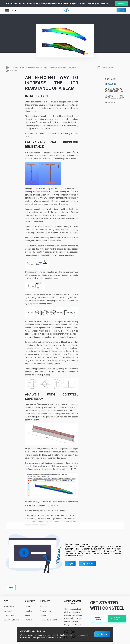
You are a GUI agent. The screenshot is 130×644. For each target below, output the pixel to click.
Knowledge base (17, 68)
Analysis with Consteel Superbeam (115, 97)
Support (43, 615)
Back (11, 588)
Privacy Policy (9, 606)
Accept (104, 634)
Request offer (99, 619)
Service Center (46, 611)
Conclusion (110, 103)
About (27, 615)
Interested (122, 3)
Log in (121, 10)
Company (30, 601)
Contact (28, 606)
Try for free (88, 564)
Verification (8, 611)
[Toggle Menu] (7, 10)
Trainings (29, 620)
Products (44, 606)
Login (70, 564)
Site (6, 601)
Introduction (111, 84)
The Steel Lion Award (49, 620)
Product (45, 601)
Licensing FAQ (9, 615)
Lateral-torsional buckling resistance (114, 90)
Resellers (29, 611)
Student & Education (12, 620)
